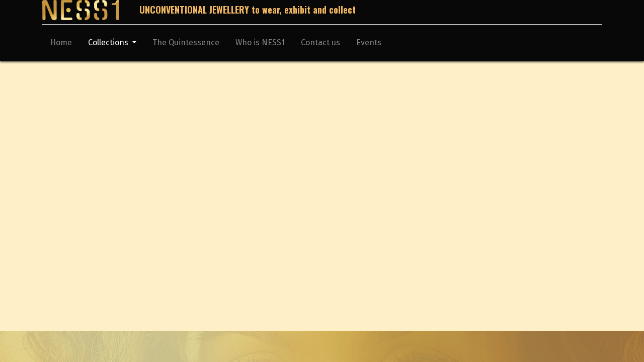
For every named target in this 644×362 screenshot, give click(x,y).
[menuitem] (62, 45)
